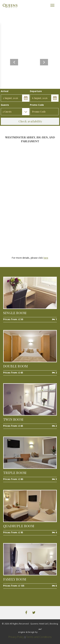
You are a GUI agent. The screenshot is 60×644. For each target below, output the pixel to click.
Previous (14, 62)
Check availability (30, 121)
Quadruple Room (19, 526)
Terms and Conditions (39, 637)
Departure (36, 91)
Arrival (5, 91)
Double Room (16, 366)
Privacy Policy (16, 637)
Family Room (15, 579)
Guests (5, 105)
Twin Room (13, 419)
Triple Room (15, 473)
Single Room (15, 313)
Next (44, 62)
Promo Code (37, 105)
